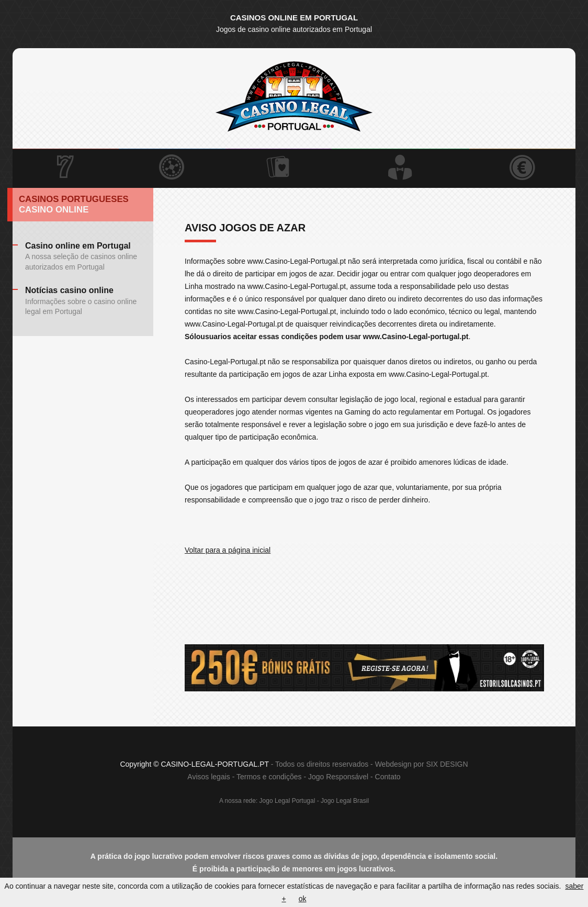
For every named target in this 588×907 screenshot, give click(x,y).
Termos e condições (269, 777)
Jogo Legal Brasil (345, 801)
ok (303, 899)
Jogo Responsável (338, 777)
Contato (388, 777)
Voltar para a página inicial (228, 550)
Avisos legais (208, 777)
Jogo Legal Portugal (287, 801)
